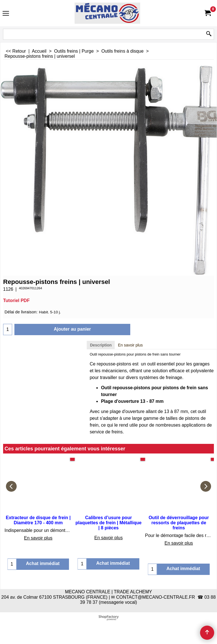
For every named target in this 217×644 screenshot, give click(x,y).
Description (101, 345)
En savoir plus (130, 345)
